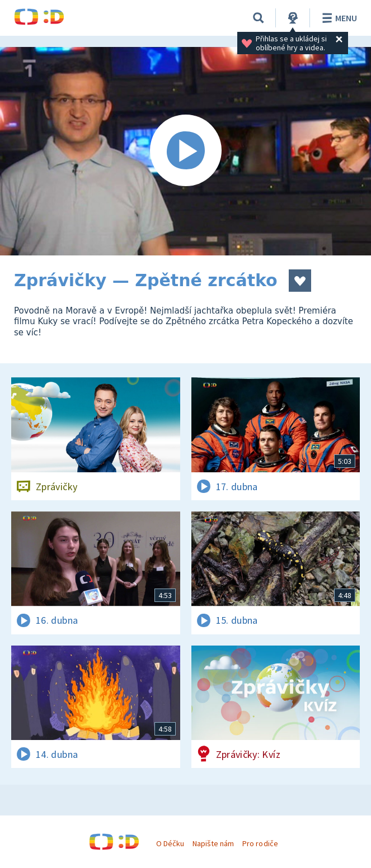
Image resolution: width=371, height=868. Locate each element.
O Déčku (170, 843)
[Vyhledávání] (259, 18)
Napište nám (213, 843)
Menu (338, 18)
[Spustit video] (185, 151)
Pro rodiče (260, 843)
